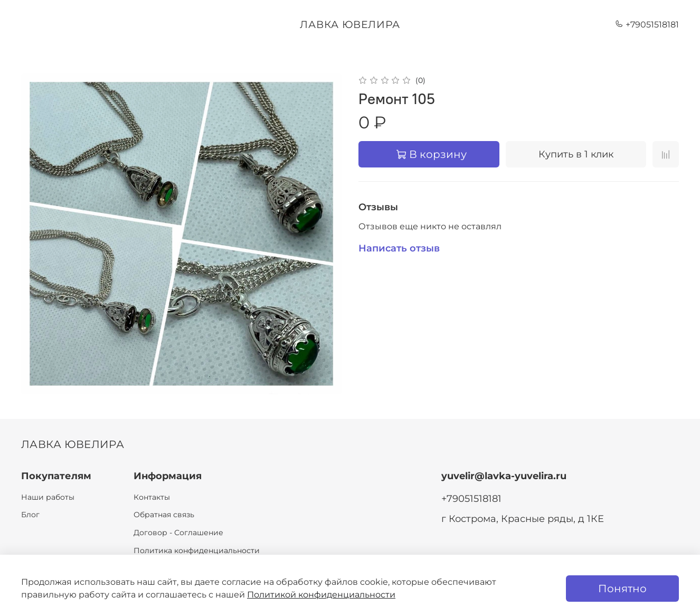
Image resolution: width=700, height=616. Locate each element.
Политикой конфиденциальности (321, 595)
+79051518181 (647, 25)
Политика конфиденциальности (197, 550)
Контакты (152, 497)
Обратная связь (164, 515)
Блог (30, 515)
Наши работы (48, 497)
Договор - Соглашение (178, 533)
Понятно (622, 589)
